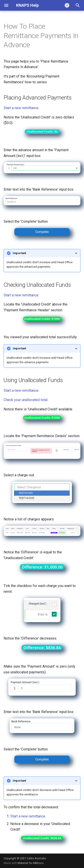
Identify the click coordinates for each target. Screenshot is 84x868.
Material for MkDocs (31, 863)
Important (19, 253)
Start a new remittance (21, 108)
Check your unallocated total (26, 400)
